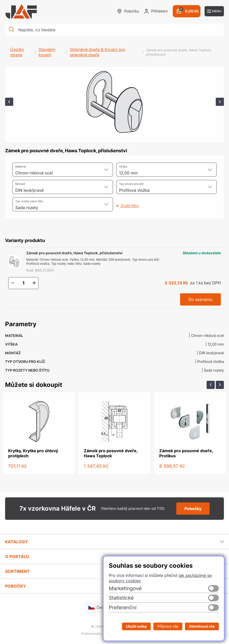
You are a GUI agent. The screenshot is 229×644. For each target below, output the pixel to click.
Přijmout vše (168, 626)
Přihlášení (156, 11)
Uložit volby (136, 626)
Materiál (21, 167)
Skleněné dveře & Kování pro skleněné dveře (97, 52)
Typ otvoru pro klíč (132, 184)
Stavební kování (47, 52)
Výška (123, 167)
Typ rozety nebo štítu (29, 201)
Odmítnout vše (202, 626)
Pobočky (128, 11)
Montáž (20, 184)
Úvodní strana (17, 52)
